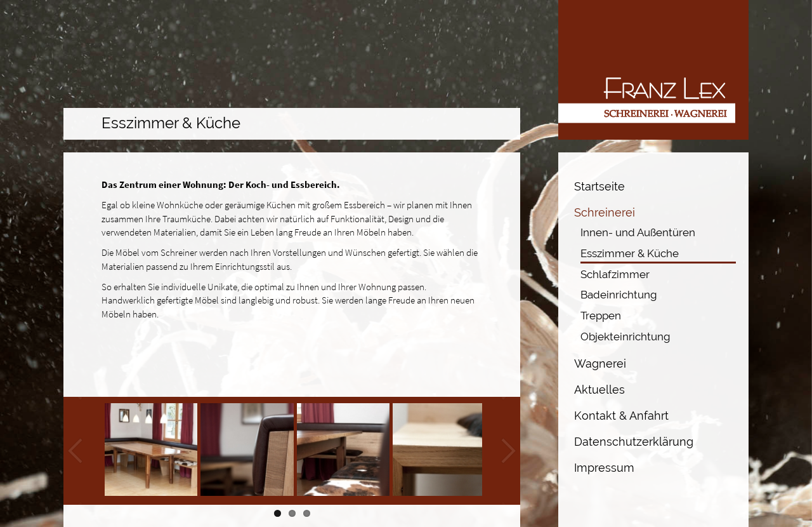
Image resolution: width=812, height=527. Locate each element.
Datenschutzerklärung (634, 442)
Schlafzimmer (615, 274)
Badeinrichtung (619, 295)
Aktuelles (599, 390)
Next (507, 451)
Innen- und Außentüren (638, 232)
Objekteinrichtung (625, 337)
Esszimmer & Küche (630, 253)
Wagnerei (600, 364)
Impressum (604, 468)
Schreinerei (605, 212)
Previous (76, 451)
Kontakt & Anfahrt (621, 416)
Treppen (601, 316)
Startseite (599, 186)
